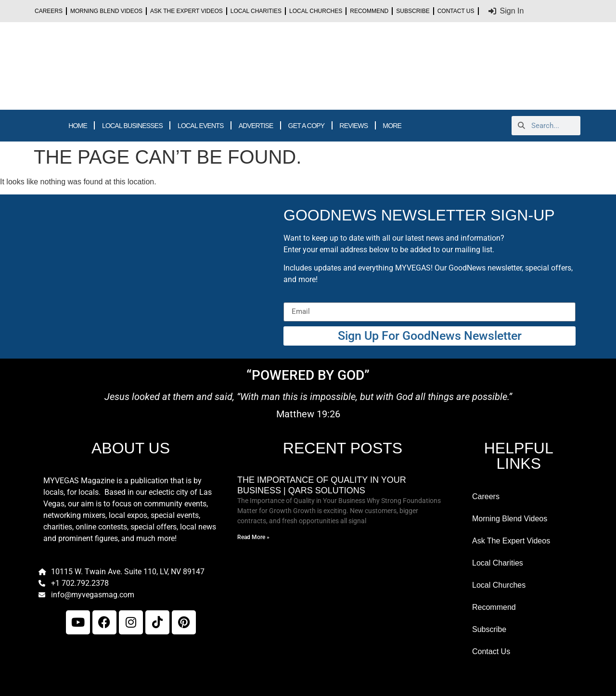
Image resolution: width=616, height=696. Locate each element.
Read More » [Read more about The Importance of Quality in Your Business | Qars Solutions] (253, 537)
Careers (49, 11)
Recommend (369, 11)
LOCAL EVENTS (201, 126)
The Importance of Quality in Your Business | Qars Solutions (322, 485)
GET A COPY (307, 126)
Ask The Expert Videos (186, 11)
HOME (78, 126)
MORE (392, 126)
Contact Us (456, 11)
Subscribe (413, 11)
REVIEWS (353, 126)
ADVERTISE (256, 126)
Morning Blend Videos (106, 11)
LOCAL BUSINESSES (132, 126)
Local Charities (256, 11)
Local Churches (316, 11)
